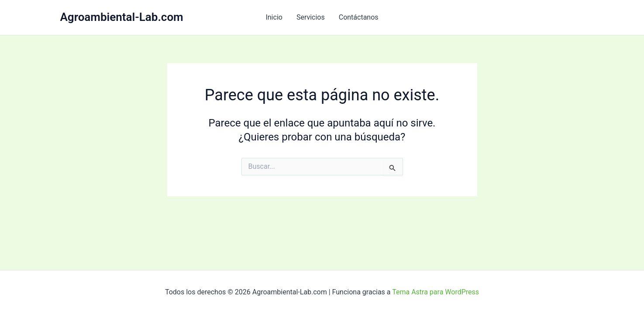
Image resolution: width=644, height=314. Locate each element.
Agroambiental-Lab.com (122, 17)
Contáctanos (359, 17)
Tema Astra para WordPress (436, 292)
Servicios (311, 17)
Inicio (274, 17)
